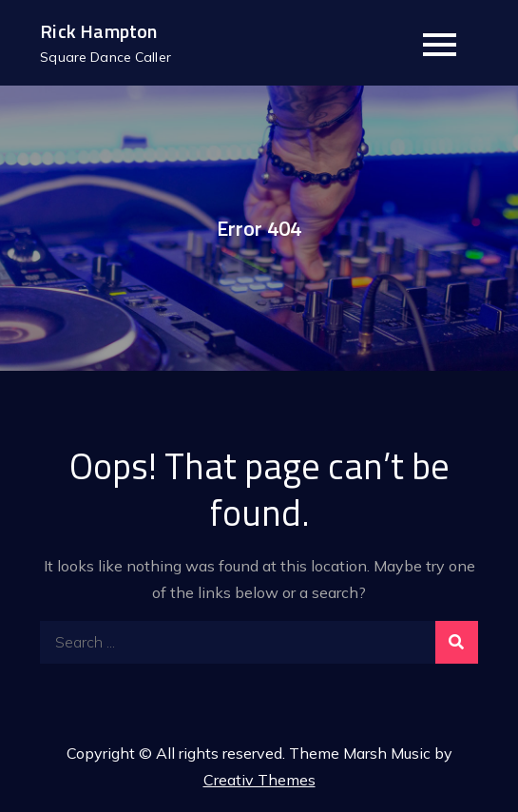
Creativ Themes (259, 780)
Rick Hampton (98, 31)
